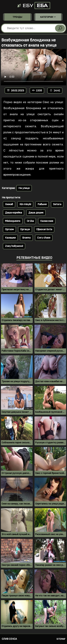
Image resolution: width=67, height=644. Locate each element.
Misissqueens (13, 221)
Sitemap (61, 639)
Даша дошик (36, 213)
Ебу (34, 6)
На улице (24, 188)
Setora (57, 204)
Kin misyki (25, 204)
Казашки (10, 238)
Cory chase (44, 238)
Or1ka (30, 221)
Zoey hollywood (14, 246)
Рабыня (42, 204)
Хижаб (9, 204)
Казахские (47, 221)
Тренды (17, 17)
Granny (26, 238)
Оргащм (25, 229)
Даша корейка (13, 213)
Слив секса (9, 639)
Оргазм (9, 229)
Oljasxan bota (44, 229)
